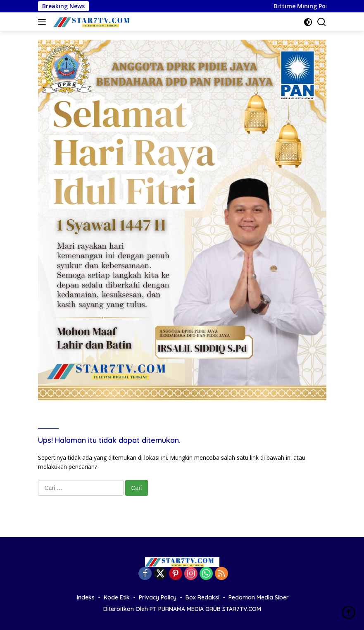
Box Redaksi (202, 597)
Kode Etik (117, 597)
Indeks (86, 597)
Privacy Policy (158, 597)
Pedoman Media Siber (259, 597)
